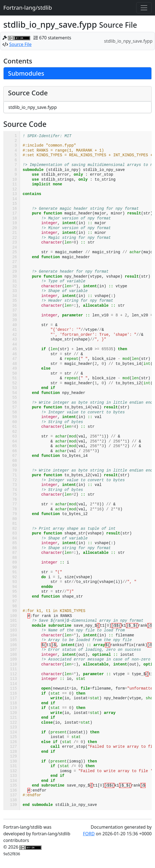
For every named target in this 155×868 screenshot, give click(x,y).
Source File (20, 44)
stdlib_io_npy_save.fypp (33, 107)
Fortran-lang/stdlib (28, 8)
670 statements (55, 38)
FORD (89, 834)
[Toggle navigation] (144, 8)
